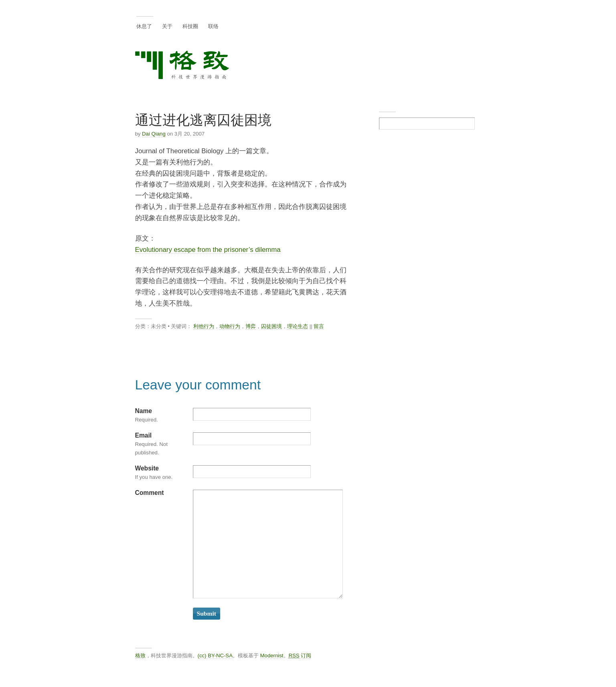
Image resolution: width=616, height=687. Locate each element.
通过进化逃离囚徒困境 (203, 120)
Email (144, 435)
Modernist (272, 656)
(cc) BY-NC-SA (215, 656)
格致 (140, 656)
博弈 (251, 326)
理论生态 (298, 326)
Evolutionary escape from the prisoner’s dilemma (208, 250)
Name (144, 411)
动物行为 (230, 326)
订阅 (300, 656)
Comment (150, 493)
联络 (213, 26)
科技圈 (190, 26)
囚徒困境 (272, 326)
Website (147, 468)
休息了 (144, 26)
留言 (319, 326)
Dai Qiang (154, 134)
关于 (167, 26)
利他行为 (204, 326)
